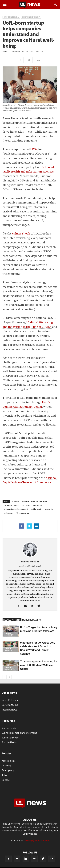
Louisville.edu (30, 834)
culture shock (21, 234)
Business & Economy (11, 17)
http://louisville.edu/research (30, 566)
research (49, 509)
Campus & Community (8, 634)
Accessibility (8, 761)
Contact (6, 780)
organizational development (16, 509)
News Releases (10, 700)
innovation (38, 505)
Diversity (6, 765)
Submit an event (11, 737)
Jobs (4, 775)
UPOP (34, 149)
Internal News (9, 710)
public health (36, 509)
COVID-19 (26, 505)
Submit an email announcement (19, 733)
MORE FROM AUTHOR (32, 620)
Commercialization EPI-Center (35, 501)
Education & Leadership (31, 17)
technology (9, 513)
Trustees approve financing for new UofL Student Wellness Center (39, 665)
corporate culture (11, 505)
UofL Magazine (10, 705)
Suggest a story (10, 728)
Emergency (8, 770)
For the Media (9, 742)
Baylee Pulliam (12, 52)
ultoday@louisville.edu (36, 840)
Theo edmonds (23, 513)
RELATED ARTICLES (12, 620)
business (16, 501)
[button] (56, 4)
